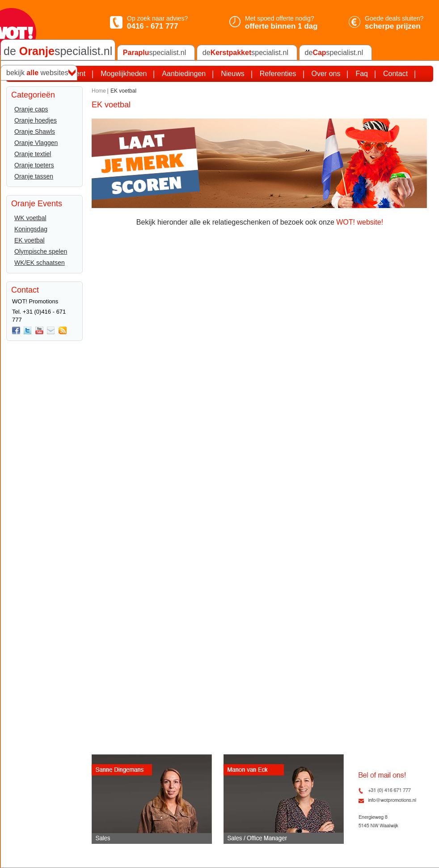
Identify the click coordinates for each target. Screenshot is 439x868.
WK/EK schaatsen (40, 263)
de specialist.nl (58, 51)
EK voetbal (30, 240)
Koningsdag (31, 229)
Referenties (278, 74)
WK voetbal (30, 218)
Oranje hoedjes (36, 120)
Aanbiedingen (184, 74)
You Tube (39, 331)
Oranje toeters (34, 165)
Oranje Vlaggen (36, 143)
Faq (362, 74)
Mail (51, 331)
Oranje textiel (33, 154)
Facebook (16, 331)
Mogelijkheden (124, 74)
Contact (395, 74)
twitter (28, 331)
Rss (63, 331)
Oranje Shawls (35, 132)
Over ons (326, 74)
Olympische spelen (41, 251)
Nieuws (232, 74)
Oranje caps (31, 109)
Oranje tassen (34, 176)
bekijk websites (37, 73)
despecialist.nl (245, 53)
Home (99, 91)
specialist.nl (154, 53)
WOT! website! (360, 222)
